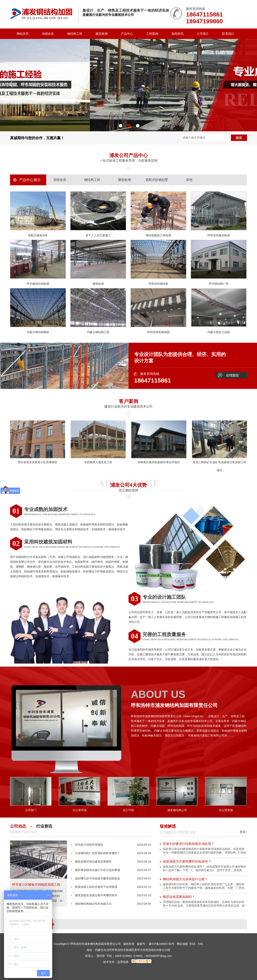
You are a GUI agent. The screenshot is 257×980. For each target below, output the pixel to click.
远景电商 (123, 962)
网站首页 (23, 34)
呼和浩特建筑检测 (219, 235)
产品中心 (127, 34)
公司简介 (203, 34)
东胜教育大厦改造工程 (98, 462)
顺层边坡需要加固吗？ (179, 897)
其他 (189, 180)
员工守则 (128, 810)
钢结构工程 (75, 34)
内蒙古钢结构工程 (98, 332)
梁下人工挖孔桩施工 (98, 235)
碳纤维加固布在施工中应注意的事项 (98, 870)
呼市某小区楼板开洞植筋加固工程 (36, 885)
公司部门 (31, 810)
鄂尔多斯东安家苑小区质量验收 (38, 462)
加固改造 (48, 34)
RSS (193, 944)
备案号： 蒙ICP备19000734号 (156, 944)
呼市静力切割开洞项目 (89, 845)
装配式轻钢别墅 (157, 180)
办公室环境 (80, 810)
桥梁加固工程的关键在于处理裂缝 (96, 887)
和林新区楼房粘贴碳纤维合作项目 (159, 462)
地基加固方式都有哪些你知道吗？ (187, 861)
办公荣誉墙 (226, 810)
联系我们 (228, 34)
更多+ (243, 832)
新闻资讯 (177, 34)
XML (201, 944)
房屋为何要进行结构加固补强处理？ (189, 844)
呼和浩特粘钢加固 (158, 332)
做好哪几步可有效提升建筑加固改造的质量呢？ (98, 880)
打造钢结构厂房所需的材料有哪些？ (98, 853)
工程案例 (152, 34)
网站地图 (182, 944)
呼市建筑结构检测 (38, 284)
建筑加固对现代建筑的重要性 (93, 862)
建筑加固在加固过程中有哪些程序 (96, 895)
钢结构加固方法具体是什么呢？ (185, 879)
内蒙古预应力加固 (219, 332)
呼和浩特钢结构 (158, 284)
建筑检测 (102, 34)
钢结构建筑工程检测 (158, 235)
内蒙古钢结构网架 (38, 332)
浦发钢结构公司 (177, 810)
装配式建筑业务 (38, 235)
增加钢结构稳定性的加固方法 (93, 904)
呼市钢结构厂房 (219, 284)
